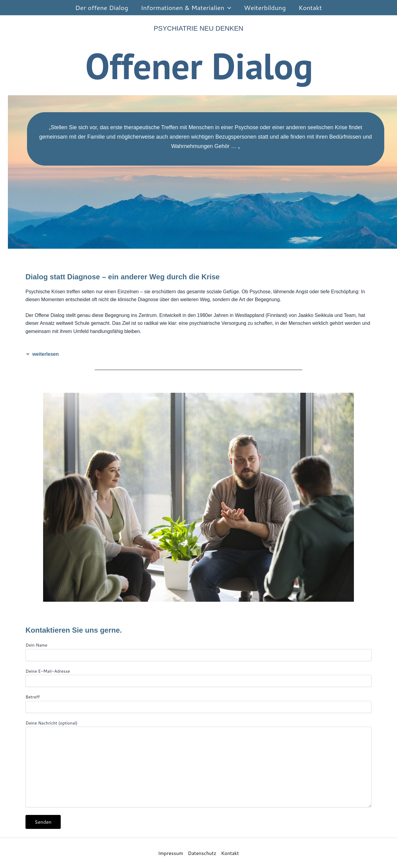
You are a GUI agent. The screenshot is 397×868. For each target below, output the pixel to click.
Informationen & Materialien (186, 8)
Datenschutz (202, 853)
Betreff (198, 703)
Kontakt (310, 8)
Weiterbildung (265, 8)
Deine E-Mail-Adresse (198, 678)
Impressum (171, 853)
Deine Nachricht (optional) (198, 764)
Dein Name (198, 651)
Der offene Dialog (102, 8)
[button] (228, 8)
